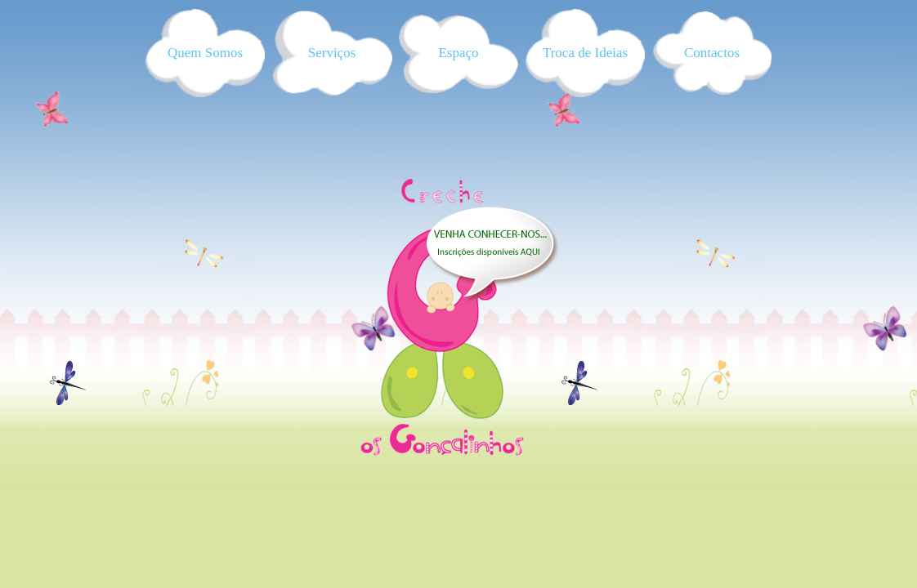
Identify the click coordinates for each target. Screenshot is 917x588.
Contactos (712, 53)
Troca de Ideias (585, 53)
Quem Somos (205, 53)
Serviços (332, 53)
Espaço (458, 53)
